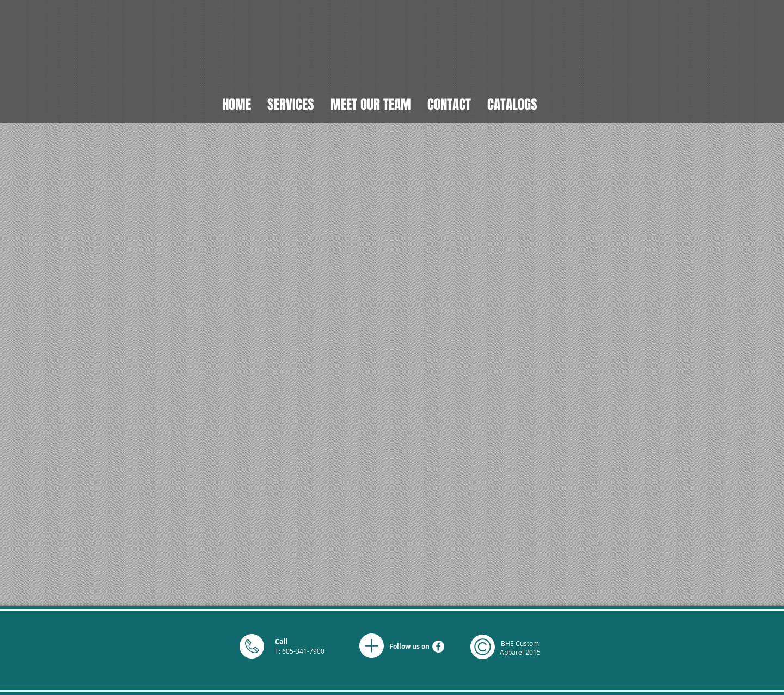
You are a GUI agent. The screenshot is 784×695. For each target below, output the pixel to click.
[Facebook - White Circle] (438, 647)
